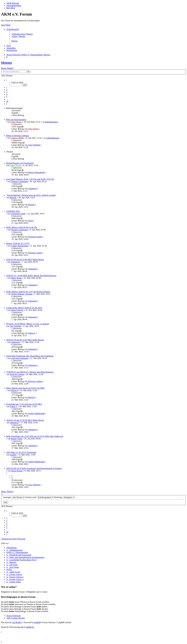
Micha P (15, 390)
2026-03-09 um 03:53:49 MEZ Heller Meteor (25, 260)
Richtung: (65, 497)
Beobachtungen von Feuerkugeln (20, 163)
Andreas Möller (18, 138)
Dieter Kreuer (17, 471)
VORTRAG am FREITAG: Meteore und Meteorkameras (30, 372)
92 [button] (7, 101)
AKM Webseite (13, 3)
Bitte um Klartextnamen (16, 120)
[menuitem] (22, 34)
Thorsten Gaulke (35, 237)
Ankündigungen (51, 122)
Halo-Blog (11, 8)
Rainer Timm (17, 439)
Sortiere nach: (39, 497)
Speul (30, 221)
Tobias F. (32, 333)
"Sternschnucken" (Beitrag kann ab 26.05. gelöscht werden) (31, 195)
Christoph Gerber (18, 214)
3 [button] (7, 92)
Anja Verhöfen (34, 145)
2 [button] (7, 90)
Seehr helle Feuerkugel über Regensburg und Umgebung (30, 356)
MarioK (13, 198)
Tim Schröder (16, 326)
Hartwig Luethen (17, 374)
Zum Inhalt (6, 25)
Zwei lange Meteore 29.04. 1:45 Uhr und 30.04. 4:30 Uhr (30, 179)
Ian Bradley (17, 622)
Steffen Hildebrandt (36, 414)
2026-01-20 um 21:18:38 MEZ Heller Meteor (25, 420)
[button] (7, 80)
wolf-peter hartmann (20, 358)
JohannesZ (32, 189)
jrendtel (13, 455)
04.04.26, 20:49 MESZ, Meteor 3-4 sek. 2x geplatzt (28, 324)
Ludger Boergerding (20, 246)
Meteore (7, 63)
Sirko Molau (16, 122)
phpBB (37, 622)
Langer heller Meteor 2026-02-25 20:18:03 (24, 308)
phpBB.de (30, 627)
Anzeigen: (14, 497)
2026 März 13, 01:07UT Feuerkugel (21, 452)
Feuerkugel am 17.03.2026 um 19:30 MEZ (24, 404)
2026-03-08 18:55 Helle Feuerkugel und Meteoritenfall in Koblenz (34, 468)
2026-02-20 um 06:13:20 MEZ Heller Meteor (25, 340)
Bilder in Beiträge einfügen (18, 136)
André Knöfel (15, 165)
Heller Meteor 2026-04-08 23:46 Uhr (22, 227)
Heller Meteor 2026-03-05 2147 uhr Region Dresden (28, 292)
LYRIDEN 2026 (13, 211)
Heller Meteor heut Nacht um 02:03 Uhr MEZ (25, 388)
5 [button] (7, 97)
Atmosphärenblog (14, 6)
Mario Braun (16, 278)
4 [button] (7, 94)
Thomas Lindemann (19, 182)
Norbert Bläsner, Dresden (22, 294)
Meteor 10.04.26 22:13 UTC (18, 243)
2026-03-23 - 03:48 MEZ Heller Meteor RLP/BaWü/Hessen (31, 276)
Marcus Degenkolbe (36, 172)
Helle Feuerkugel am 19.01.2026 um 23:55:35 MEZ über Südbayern (35, 436)
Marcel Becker (17, 310)
